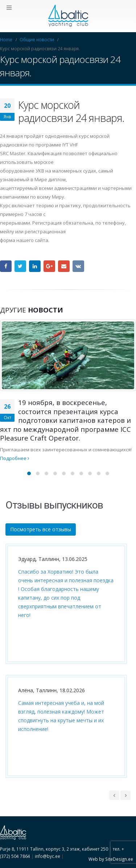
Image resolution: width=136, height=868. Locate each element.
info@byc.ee (48, 856)
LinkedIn (35, 266)
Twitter (20, 266)
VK (78, 266)
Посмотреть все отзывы (41, 529)
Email (64, 266)
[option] (64, 666)
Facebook (6, 266)
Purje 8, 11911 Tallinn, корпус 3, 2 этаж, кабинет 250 (54, 849)
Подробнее (15, 458)
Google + (49, 266)
